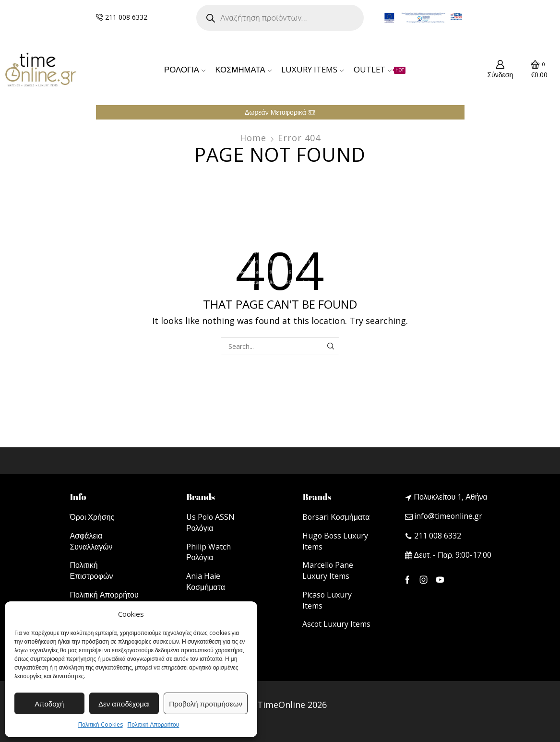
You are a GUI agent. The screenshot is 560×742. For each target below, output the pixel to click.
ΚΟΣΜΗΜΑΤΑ (243, 69)
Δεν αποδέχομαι (124, 704)
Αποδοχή (49, 704)
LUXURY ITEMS (312, 69)
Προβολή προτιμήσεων (206, 704)
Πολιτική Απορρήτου (154, 724)
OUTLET (380, 69)
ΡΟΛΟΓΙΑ (185, 69)
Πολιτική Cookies (101, 724)
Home (253, 138)
